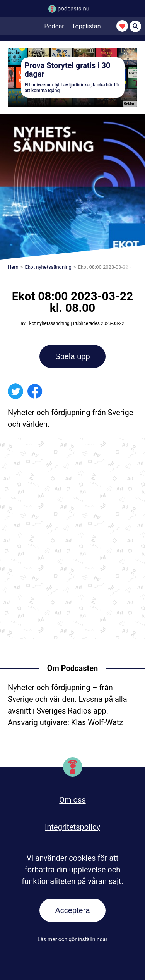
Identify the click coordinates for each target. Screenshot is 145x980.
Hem (13, 267)
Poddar (54, 26)
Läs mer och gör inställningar (72, 939)
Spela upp (72, 356)
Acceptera (72, 910)
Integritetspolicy (72, 827)
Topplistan (86, 26)
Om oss (72, 800)
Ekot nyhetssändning (48, 267)
